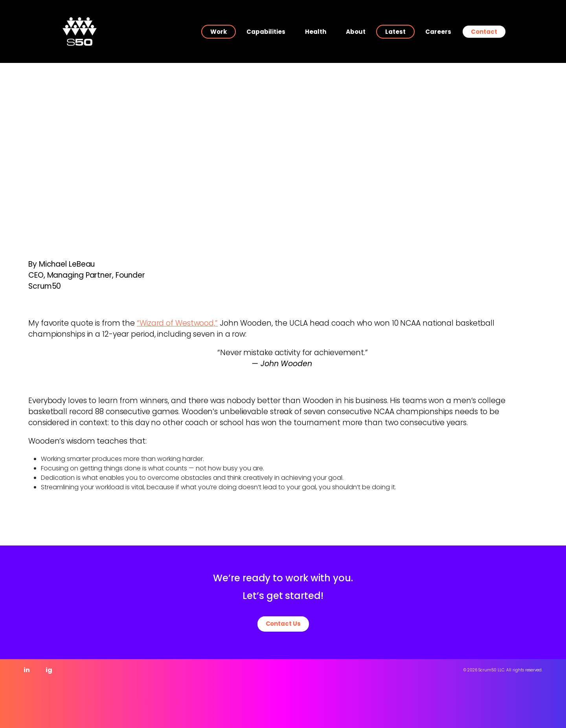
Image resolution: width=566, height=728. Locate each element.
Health (316, 32)
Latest (395, 32)
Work (219, 32)
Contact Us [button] (283, 624)
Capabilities (266, 32)
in (27, 670)
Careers (438, 32)
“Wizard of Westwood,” (177, 323)
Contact (484, 32)
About (356, 32)
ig (49, 670)
